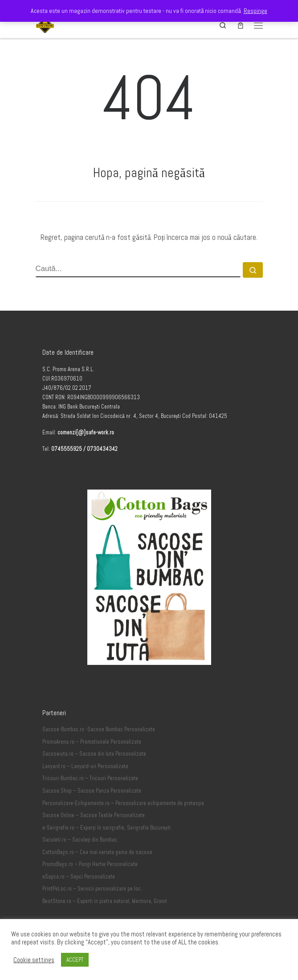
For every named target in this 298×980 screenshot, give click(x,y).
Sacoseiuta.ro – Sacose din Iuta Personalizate (94, 754)
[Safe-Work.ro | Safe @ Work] (45, 24)
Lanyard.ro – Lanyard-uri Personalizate (85, 766)
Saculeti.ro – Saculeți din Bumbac (80, 840)
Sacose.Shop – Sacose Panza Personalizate (92, 791)
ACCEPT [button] (75, 960)
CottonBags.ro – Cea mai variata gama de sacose (97, 852)
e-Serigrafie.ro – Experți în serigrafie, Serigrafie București (106, 828)
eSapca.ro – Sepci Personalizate (79, 877)
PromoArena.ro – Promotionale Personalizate (92, 742)
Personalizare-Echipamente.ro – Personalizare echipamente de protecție (123, 803)
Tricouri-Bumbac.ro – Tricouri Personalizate (90, 778)
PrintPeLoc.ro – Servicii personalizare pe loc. (92, 889)
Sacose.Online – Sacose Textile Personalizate (94, 815)
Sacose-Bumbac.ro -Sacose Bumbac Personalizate (99, 729)
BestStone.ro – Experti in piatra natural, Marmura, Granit (105, 901)
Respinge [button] (255, 11)
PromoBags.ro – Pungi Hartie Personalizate (90, 864)
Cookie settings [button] (34, 960)
